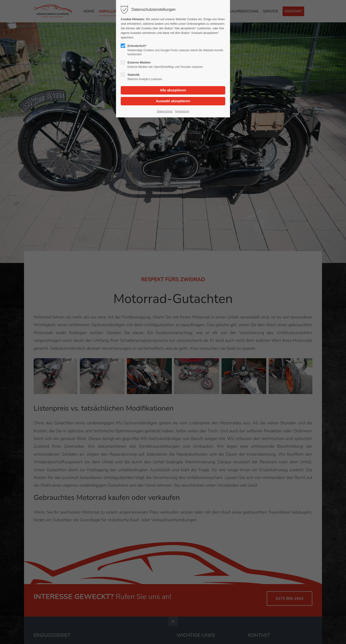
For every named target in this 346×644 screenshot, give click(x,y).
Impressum (182, 111)
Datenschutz (165, 111)
